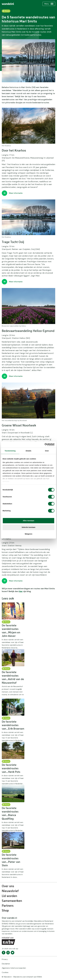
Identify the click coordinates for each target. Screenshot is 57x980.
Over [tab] (47, 451)
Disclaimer (6, 964)
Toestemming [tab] (10, 451)
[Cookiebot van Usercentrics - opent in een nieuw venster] (45, 445)
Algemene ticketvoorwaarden (14, 968)
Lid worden (9, 896)
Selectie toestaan (29, 527)
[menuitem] (8, 4)
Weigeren (28, 534)
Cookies (5, 972)
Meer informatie (16, 193)
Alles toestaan (28, 521)
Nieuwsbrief (10, 891)
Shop (5, 911)
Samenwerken (12, 901)
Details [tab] (28, 451)
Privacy (5, 959)
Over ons (8, 886)
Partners (8, 906)
